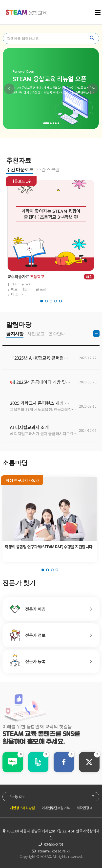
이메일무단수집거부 (56, 808)
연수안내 (57, 334)
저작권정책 (84, 808)
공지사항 (15, 334)
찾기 (92, 38)
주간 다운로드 (20, 170)
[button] (9, 89)
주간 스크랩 (48, 170)
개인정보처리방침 (22, 808)
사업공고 (36, 334)
